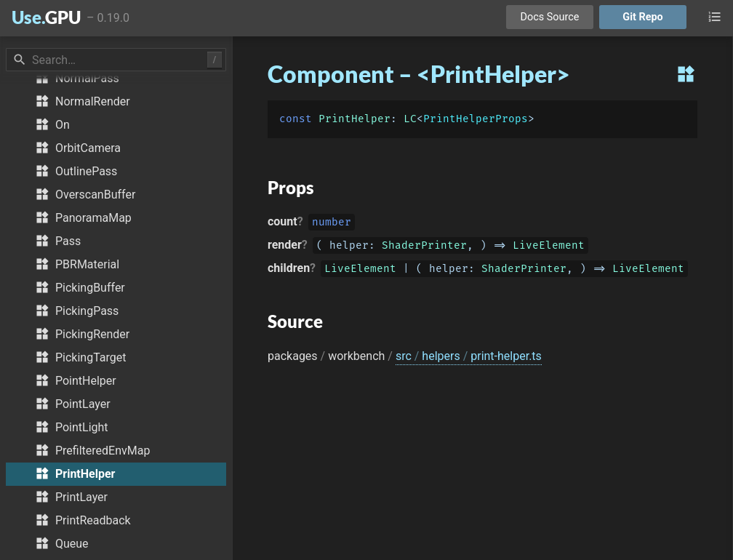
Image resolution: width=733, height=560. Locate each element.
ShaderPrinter (424, 247)
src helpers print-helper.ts (469, 356)
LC (410, 119)
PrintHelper (355, 119)
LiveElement (549, 247)
